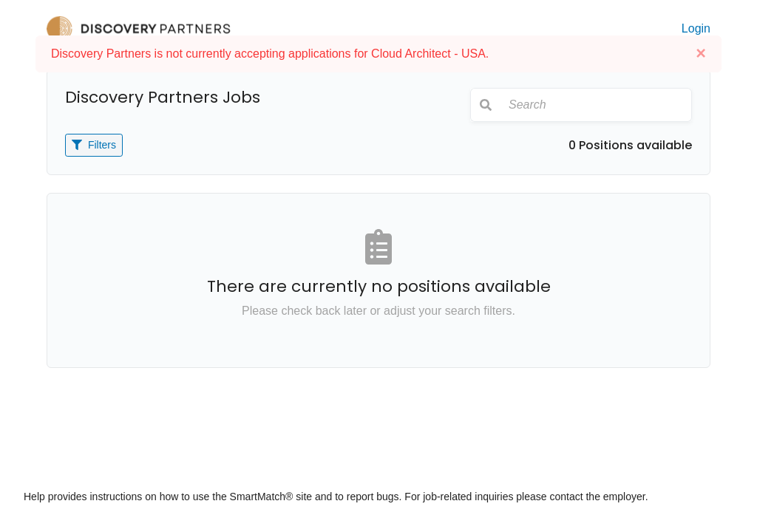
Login (696, 28)
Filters (94, 145)
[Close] (701, 54)
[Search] (596, 105)
